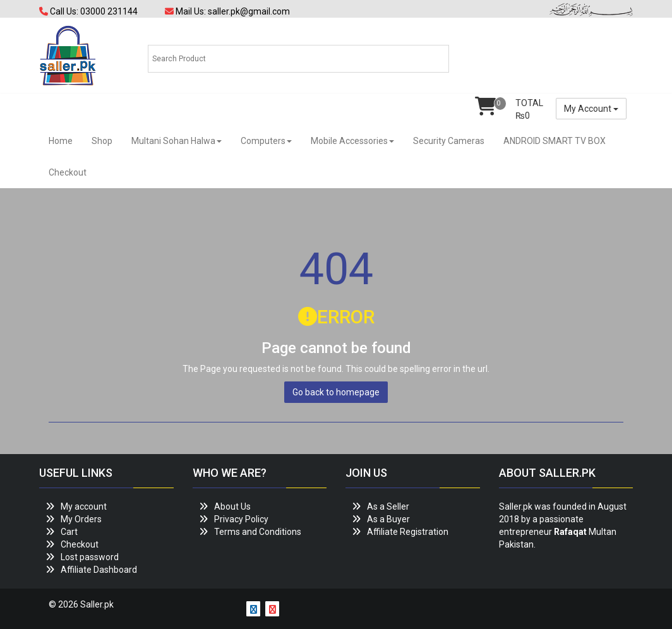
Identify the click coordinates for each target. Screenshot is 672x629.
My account (84, 506)
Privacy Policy (241, 519)
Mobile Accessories (352, 141)
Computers (266, 141)
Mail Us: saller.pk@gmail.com (227, 11)
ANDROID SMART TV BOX (555, 141)
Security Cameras (449, 141)
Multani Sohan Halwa (177, 141)
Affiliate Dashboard (99, 570)
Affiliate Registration (408, 532)
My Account (591, 109)
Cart (69, 532)
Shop (102, 141)
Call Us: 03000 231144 (88, 11)
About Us (232, 506)
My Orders (81, 519)
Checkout (68, 172)
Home (61, 141)
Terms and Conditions (258, 532)
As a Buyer (388, 519)
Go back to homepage (336, 392)
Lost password (90, 557)
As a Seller (388, 506)
